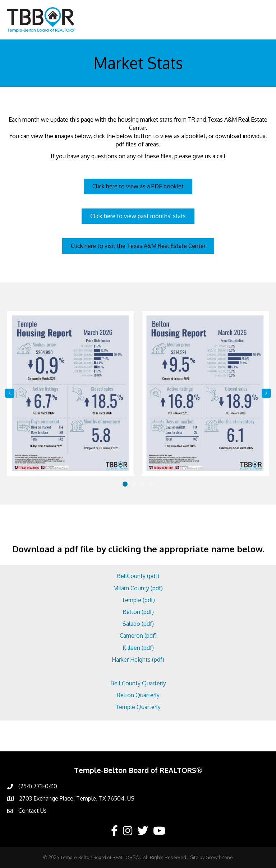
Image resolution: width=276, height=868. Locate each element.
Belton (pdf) (138, 612)
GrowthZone (219, 857)
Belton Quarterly (138, 695)
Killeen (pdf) (138, 648)
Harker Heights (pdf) (138, 660)
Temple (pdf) (138, 600)
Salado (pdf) (138, 624)
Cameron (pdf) (138, 635)
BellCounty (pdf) (138, 576)
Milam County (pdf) (138, 588)
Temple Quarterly (138, 707)
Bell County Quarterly (138, 683)
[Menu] (260, 20)
